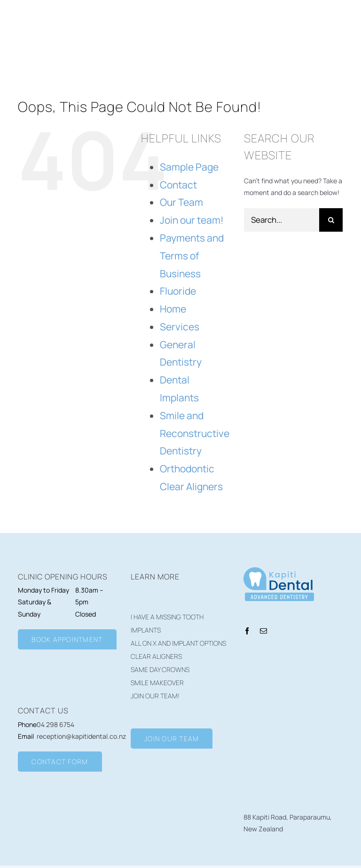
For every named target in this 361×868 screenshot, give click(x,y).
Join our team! (192, 220)
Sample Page (189, 167)
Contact (178, 185)
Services (180, 327)
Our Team (181, 202)
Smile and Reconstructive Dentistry (195, 433)
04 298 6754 (55, 724)
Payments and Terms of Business (192, 256)
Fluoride (178, 291)
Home (173, 309)
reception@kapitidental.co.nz (81, 736)
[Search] (331, 220)
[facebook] (247, 631)
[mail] (263, 631)
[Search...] (282, 220)
